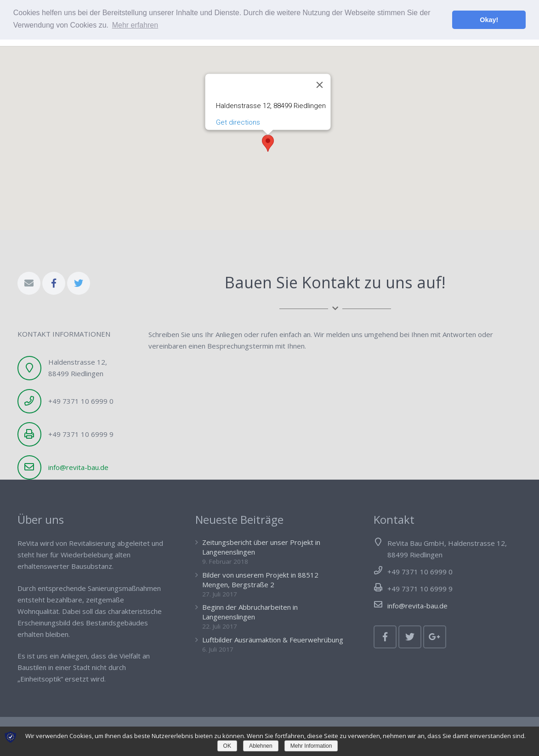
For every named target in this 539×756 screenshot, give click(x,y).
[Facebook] (54, 283)
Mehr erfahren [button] (135, 25)
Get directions (238, 110)
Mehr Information (311, 746)
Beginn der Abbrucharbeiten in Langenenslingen (250, 612)
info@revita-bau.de (78, 467)
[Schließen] (319, 73)
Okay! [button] (489, 20)
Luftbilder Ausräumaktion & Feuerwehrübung (273, 640)
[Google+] (435, 637)
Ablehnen (261, 746)
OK (227, 746)
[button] (268, 131)
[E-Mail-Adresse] (29, 283)
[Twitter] (79, 283)
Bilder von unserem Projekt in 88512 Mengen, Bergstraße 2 (260, 580)
